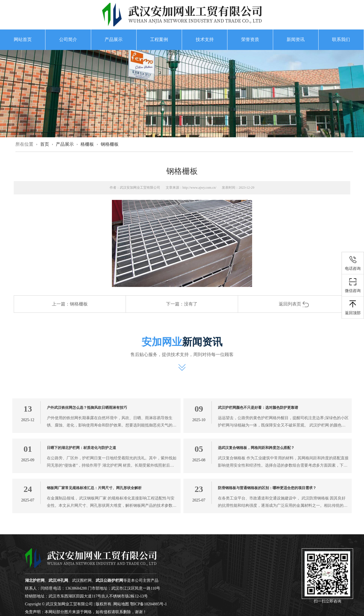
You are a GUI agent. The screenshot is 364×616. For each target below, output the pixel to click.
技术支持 (205, 39)
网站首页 (23, 39)
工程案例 (159, 39)
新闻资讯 (296, 39)
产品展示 (114, 39)
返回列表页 (294, 304)
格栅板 (87, 144)
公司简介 (68, 39)
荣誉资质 (250, 39)
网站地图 (121, 604)
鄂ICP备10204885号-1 (148, 604)
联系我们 (341, 39)
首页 (45, 144)
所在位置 (24, 144)
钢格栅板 (110, 144)
